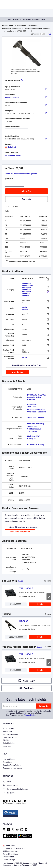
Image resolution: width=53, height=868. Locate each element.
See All (20, 581)
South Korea (9, 846)
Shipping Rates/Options (12, 765)
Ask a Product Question (20, 532)
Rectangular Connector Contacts (37, 28)
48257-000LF (33, 407)
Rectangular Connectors (11, 28)
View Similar (17, 372)
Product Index (8, 25)
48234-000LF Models (13, 155)
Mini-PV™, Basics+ (26, 308)
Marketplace (7, 731)
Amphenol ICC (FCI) (12, 97)
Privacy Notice (30, 715)
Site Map (6, 740)
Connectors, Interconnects (27, 25)
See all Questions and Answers (23, 527)
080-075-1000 (10, 786)
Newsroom (7, 746)
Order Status (8, 762)
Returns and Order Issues (12, 768)
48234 (25, 358)
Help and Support (10, 759)
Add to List (27, 199)
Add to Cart (26, 191)
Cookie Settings (9, 860)
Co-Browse (9, 793)
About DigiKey (8, 728)
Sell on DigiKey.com (10, 734)
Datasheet (10, 147)
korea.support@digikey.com (16, 789)
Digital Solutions (9, 743)
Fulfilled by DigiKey (10, 737)
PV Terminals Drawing (36, 445)
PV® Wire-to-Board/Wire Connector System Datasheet (37, 397)
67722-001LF (33, 404)
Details (40, 604)
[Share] (49, 34)
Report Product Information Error (26, 365)
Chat (7, 782)
